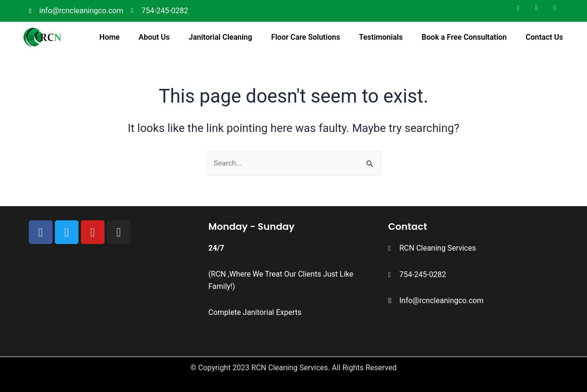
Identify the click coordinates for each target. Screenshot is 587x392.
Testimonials (381, 37)
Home (110, 37)
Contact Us (544, 37)
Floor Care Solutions (306, 37)
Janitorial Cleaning (220, 37)
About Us (154, 37)
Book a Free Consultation (464, 37)
